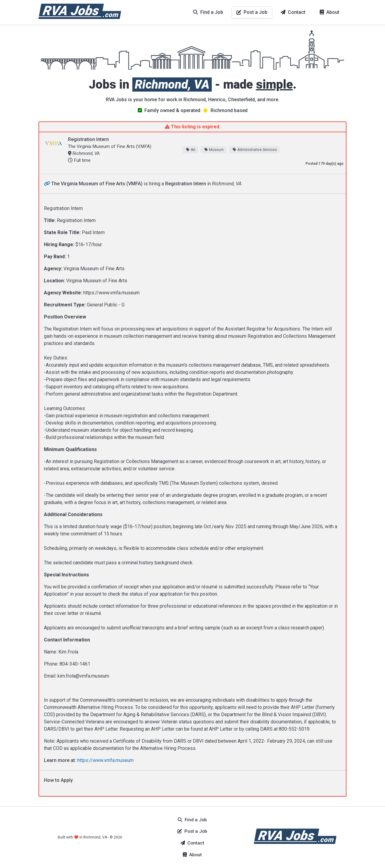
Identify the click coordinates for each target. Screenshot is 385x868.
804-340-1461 (75, 664)
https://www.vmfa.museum (111, 293)
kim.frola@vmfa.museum (83, 676)
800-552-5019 (294, 729)
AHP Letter (221, 729)
